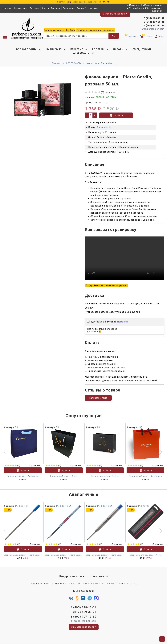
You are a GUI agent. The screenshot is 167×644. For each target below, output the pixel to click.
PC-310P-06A (105, 506)
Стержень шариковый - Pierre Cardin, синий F (23, 555)
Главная (56, 63)
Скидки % (82, 8)
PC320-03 (144, 506)
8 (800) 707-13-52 (154, 25)
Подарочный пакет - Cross (64, 476)
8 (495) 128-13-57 (154, 18)
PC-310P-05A (64, 506)
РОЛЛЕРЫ (98, 49)
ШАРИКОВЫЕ (53, 49)
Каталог (8, 8)
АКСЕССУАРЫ (81, 53)
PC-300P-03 (22, 506)
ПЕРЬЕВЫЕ (77, 49)
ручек (59, 30)
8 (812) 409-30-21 (154, 22)
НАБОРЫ (118, 49)
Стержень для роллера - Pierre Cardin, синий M (146, 555)
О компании (35, 584)
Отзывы (121, 584)
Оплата (45, 8)
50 (17, 428)
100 (140, 428)
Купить (116, 115)
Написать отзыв (98, 398)
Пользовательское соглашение (96, 584)
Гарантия (56, 8)
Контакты (94, 8)
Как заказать (21, 8)
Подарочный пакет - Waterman (23, 476)
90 (99, 428)
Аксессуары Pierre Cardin (101, 63)
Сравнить (33, 466)
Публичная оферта (66, 584)
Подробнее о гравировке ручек (106, 285)
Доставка (34, 8)
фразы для (96, 30)
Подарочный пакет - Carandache (146, 476)
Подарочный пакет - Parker (105, 476)
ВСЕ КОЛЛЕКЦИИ (26, 49)
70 (58, 428)
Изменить (123, 322)
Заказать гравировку (115, 14)
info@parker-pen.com (153, 29)
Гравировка (69, 8)
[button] (6, 453)
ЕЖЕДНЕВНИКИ (142, 49)
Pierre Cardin (104, 127)
